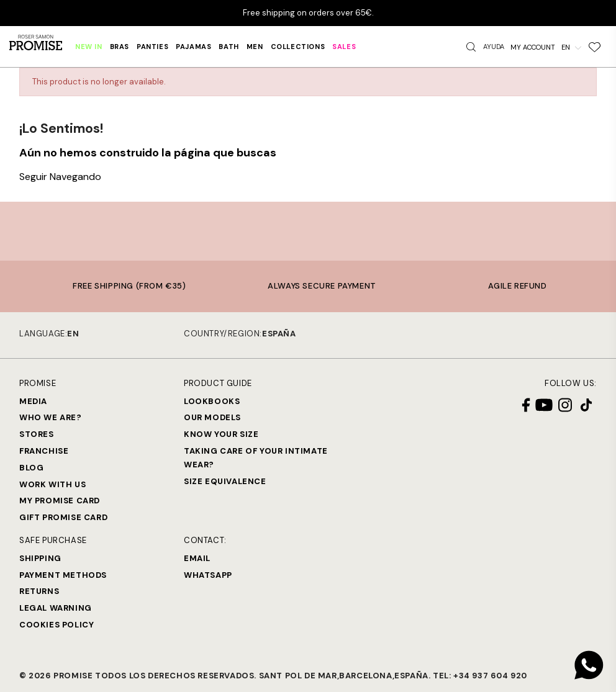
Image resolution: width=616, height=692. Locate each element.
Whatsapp (208, 575)
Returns (39, 591)
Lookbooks (212, 401)
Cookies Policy (57, 625)
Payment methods (63, 575)
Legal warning (56, 608)
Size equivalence (225, 481)
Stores (37, 434)
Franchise (44, 451)
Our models (212, 417)
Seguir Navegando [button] (60, 177)
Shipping (40, 558)
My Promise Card (60, 501)
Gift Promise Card (63, 517)
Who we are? (51, 417)
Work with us (52, 484)
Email (197, 558)
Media (33, 401)
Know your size (221, 434)
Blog (31, 468)
